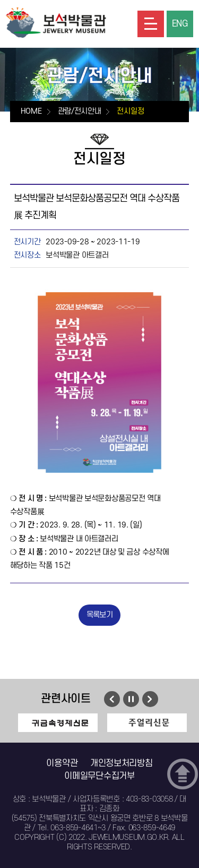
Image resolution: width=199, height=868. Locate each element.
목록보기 (99, 615)
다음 (150, 699)
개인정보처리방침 (122, 763)
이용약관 (62, 763)
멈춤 (131, 699)
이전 (112, 699)
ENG (180, 24)
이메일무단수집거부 (99, 776)
